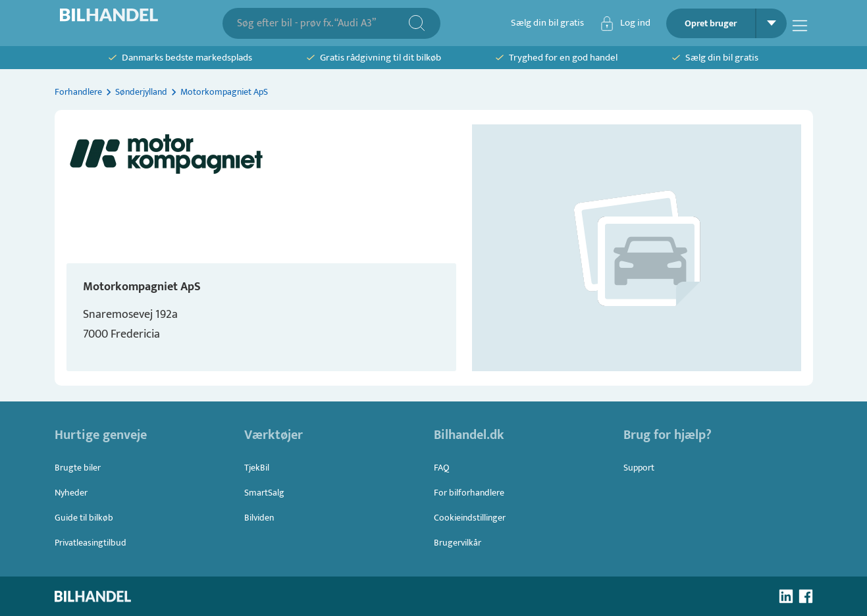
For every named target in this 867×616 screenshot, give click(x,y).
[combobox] (322, 23)
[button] (637, 248)
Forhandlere (78, 92)
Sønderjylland (141, 92)
